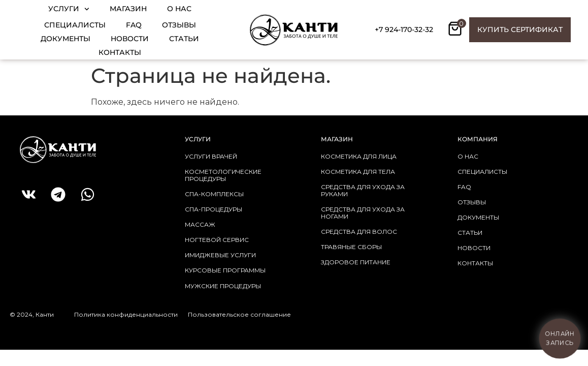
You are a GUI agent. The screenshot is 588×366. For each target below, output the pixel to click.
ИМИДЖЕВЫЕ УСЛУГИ (220, 255)
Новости (130, 39)
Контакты (120, 52)
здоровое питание (356, 262)
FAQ (134, 25)
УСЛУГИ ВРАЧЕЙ (211, 156)
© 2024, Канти (32, 314)
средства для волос (359, 232)
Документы (66, 39)
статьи (470, 233)
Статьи (184, 39)
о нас (468, 156)
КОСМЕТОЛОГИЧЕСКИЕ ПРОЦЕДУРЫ (223, 175)
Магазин (128, 9)
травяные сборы (351, 247)
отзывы (472, 202)
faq (464, 187)
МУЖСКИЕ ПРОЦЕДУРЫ (223, 286)
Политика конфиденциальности (126, 314)
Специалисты (75, 25)
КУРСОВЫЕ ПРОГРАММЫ (225, 270)
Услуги (69, 9)
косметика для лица (359, 156)
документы (478, 217)
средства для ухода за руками (363, 190)
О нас (179, 9)
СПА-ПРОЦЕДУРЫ (214, 209)
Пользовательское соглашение (239, 314)
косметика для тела (358, 172)
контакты (475, 263)
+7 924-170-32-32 (404, 29)
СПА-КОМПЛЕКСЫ (214, 194)
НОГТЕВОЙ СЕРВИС (217, 240)
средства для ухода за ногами (363, 213)
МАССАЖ (200, 224)
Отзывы (179, 25)
